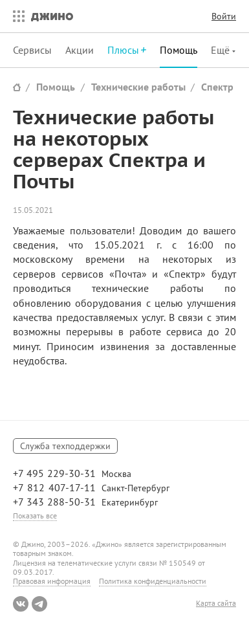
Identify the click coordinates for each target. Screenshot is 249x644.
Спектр (217, 87)
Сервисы (32, 50)
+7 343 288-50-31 (54, 502)
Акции (80, 50)
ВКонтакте (21, 604)
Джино (52, 16)
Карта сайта (216, 603)
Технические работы (138, 87)
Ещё (222, 50)
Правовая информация (52, 581)
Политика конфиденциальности (153, 581)
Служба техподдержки (65, 446)
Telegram (39, 604)
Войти (224, 16)
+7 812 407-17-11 (54, 487)
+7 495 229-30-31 (54, 473)
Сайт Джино (17, 87)
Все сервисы (16, 16)
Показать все (35, 516)
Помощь (179, 50)
